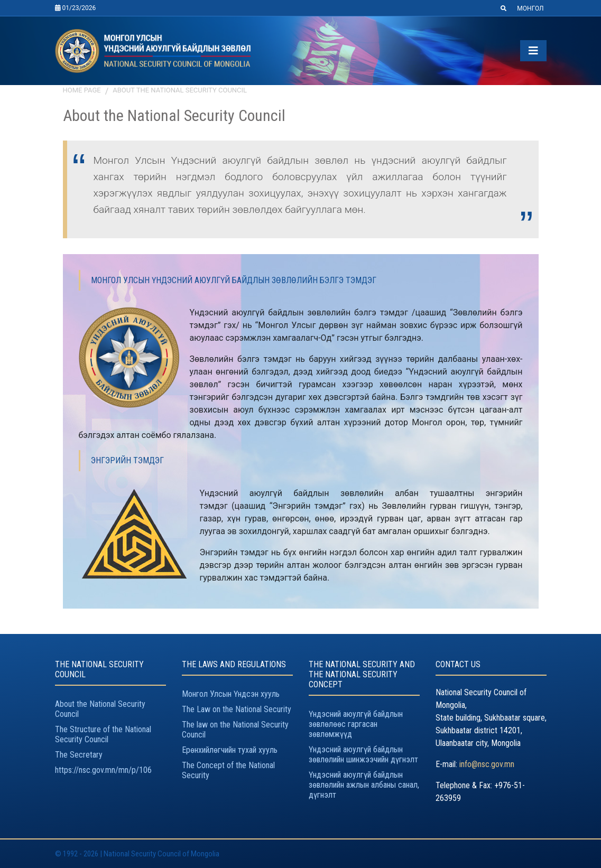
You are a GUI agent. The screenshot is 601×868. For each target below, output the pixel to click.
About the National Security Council (180, 90)
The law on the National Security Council (235, 730)
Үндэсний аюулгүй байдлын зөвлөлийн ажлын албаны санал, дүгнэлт (364, 785)
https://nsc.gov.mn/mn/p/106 (103, 770)
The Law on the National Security (237, 709)
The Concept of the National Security (228, 770)
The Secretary (79, 755)
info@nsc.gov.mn (487, 764)
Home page (82, 90)
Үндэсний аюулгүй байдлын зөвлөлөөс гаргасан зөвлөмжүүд (356, 724)
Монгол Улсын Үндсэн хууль (231, 694)
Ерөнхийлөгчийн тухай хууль (230, 750)
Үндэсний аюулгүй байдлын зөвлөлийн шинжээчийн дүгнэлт (363, 754)
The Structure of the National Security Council (103, 734)
